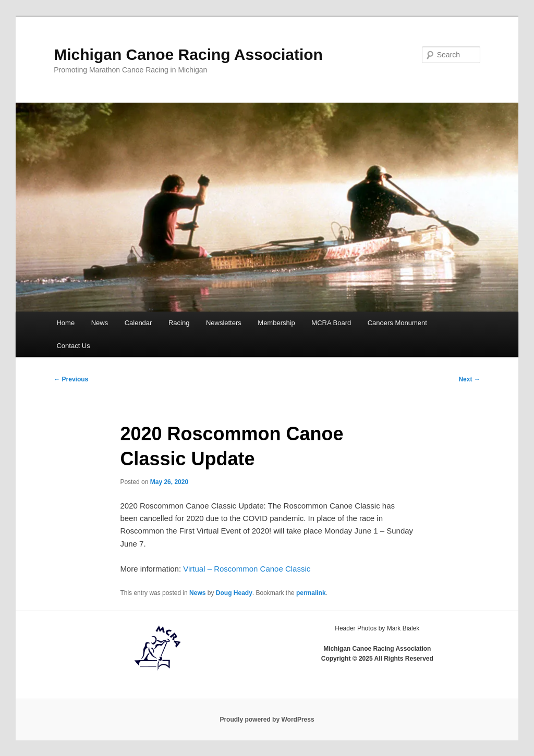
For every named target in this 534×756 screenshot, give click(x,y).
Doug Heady (234, 593)
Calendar (138, 323)
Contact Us (73, 346)
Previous (71, 379)
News (100, 323)
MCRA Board (331, 323)
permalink (311, 593)
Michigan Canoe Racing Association (188, 54)
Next (469, 379)
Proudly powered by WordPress (267, 720)
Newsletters (224, 323)
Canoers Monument (397, 323)
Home (65, 323)
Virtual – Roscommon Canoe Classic (247, 569)
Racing (179, 323)
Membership (276, 323)
